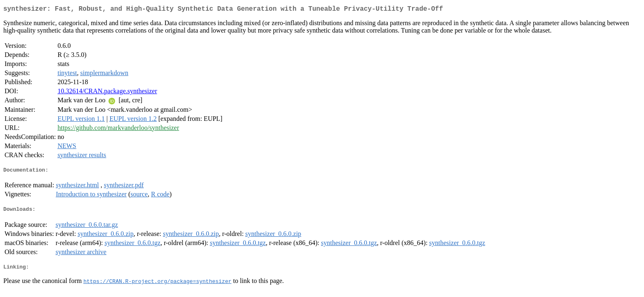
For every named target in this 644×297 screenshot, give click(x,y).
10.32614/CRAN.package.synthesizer (107, 93)
